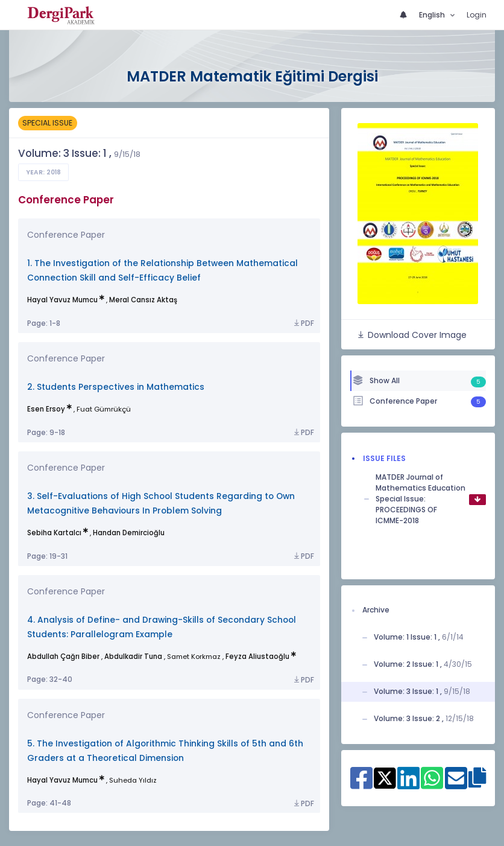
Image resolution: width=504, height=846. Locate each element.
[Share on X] (385, 777)
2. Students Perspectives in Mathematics (116, 387)
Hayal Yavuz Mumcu (62, 300)
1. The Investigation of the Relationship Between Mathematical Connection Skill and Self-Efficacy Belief (162, 271)
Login (477, 15)
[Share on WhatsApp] (432, 784)
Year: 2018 (43, 172)
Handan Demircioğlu (129, 533)
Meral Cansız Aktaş (143, 300)
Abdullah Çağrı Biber (63, 657)
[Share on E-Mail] (456, 784)
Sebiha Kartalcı (54, 533)
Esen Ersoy (46, 409)
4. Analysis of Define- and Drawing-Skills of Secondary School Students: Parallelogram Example (162, 627)
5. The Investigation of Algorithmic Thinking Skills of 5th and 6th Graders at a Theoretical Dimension (165, 751)
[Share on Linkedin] (408, 784)
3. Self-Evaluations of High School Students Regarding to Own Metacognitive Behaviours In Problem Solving (161, 504)
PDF (303, 323)
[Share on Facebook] (361, 784)
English (433, 15)
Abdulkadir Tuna (133, 657)
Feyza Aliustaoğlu (257, 657)
